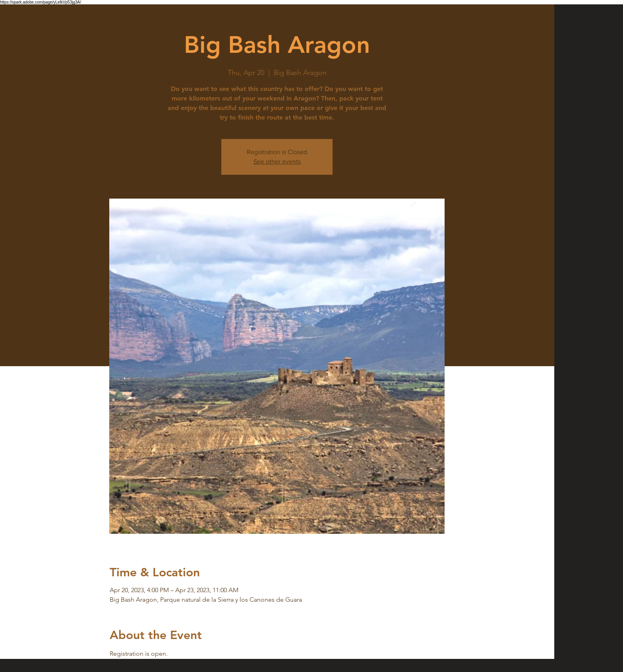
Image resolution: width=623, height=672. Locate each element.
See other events (277, 161)
